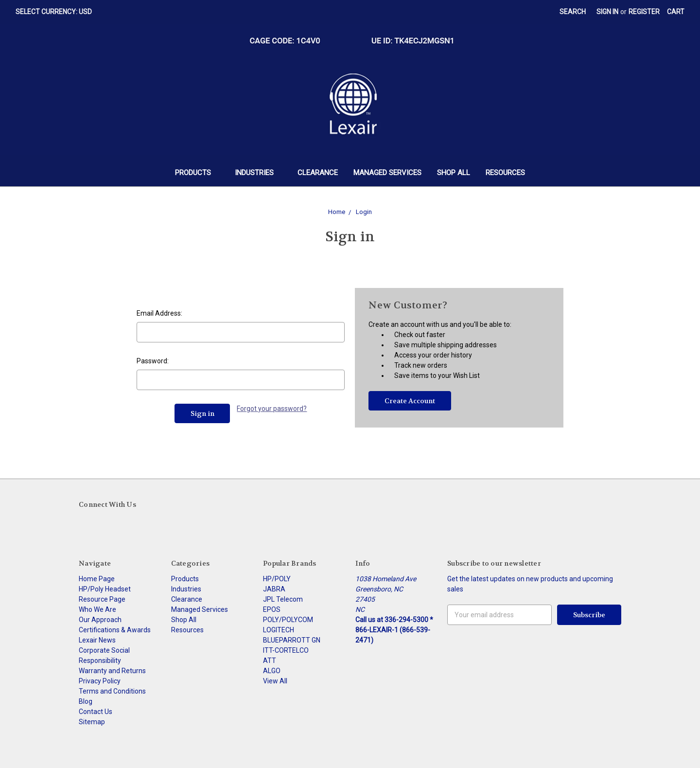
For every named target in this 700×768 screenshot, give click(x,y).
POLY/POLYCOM (288, 620)
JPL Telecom (283, 599)
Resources (505, 173)
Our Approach (100, 620)
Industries (258, 173)
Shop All (454, 173)
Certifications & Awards (115, 630)
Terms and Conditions (112, 691)
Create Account (410, 401)
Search (573, 12)
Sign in (607, 12)
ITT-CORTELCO (286, 650)
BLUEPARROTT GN (292, 640)
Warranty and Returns (112, 671)
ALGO (272, 671)
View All (275, 681)
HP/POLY (277, 579)
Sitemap (92, 722)
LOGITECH (279, 630)
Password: (153, 361)
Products (197, 173)
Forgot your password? (272, 409)
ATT (270, 661)
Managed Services (387, 173)
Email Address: (159, 313)
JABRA (274, 589)
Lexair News (97, 640)
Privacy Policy (100, 681)
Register (644, 12)
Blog (86, 701)
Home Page (97, 579)
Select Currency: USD (57, 12)
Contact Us (96, 712)
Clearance (318, 173)
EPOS (272, 609)
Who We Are (97, 609)
